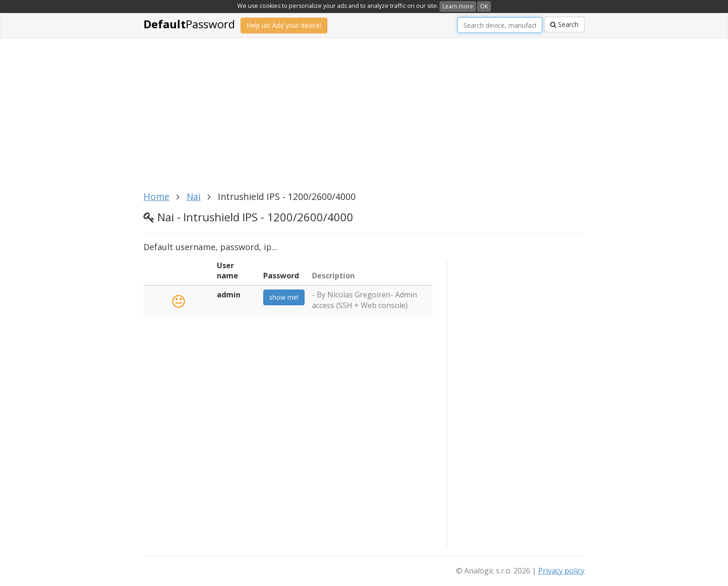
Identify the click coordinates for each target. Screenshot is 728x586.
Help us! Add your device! (284, 25)
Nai (194, 196)
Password (189, 24)
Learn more (458, 6)
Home (156, 196)
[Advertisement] (364, 120)
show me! (284, 297)
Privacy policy (561, 571)
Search (564, 24)
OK (484, 6)
